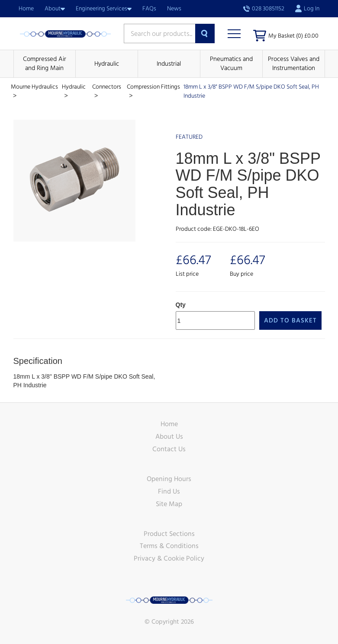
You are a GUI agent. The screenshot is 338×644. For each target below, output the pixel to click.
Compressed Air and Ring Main (45, 64)
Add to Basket (290, 320)
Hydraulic (107, 64)
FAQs (149, 9)
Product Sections (169, 534)
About (55, 9)
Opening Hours (169, 479)
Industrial (169, 64)
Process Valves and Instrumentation (294, 64)
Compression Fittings (153, 87)
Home (26, 9)
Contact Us (169, 449)
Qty (181, 305)
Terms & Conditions (169, 546)
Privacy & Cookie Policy (169, 558)
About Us (169, 437)
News (174, 9)
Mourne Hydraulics (34, 87)
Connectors (107, 87)
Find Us (169, 491)
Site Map (169, 504)
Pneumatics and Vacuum (231, 64)
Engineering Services (104, 9)
